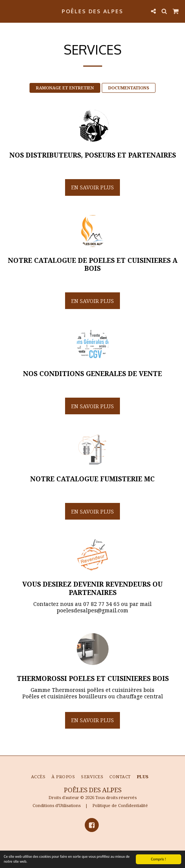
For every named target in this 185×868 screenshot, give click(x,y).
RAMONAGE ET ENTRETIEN (65, 88)
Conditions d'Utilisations (57, 805)
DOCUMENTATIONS (129, 88)
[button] (8, 11)
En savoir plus (92, 187)
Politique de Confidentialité (120, 805)
